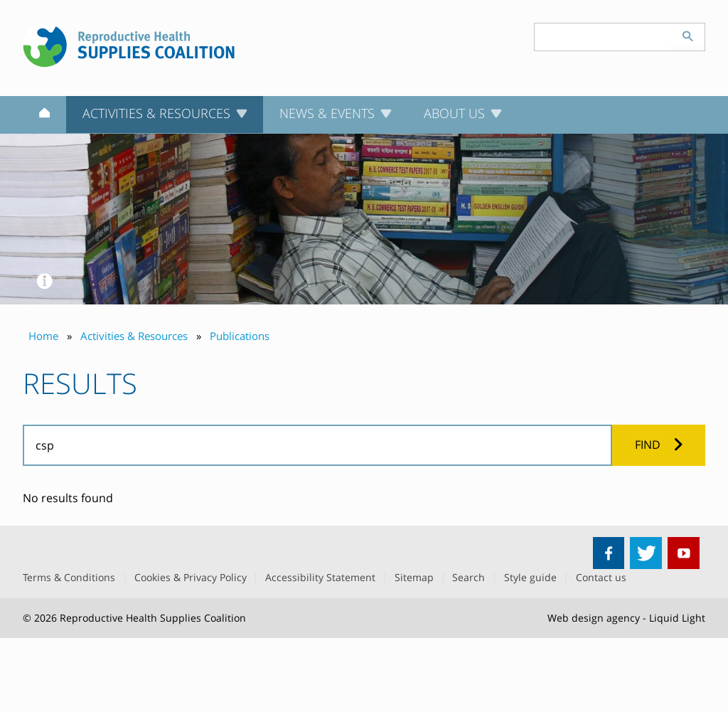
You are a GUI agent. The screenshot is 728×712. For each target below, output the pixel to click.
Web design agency (594, 618)
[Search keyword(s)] (603, 37)
